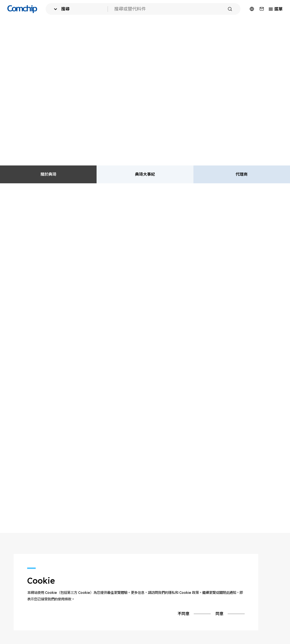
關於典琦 (48, 174)
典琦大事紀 (145, 174)
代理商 (242, 174)
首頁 (11, 27)
